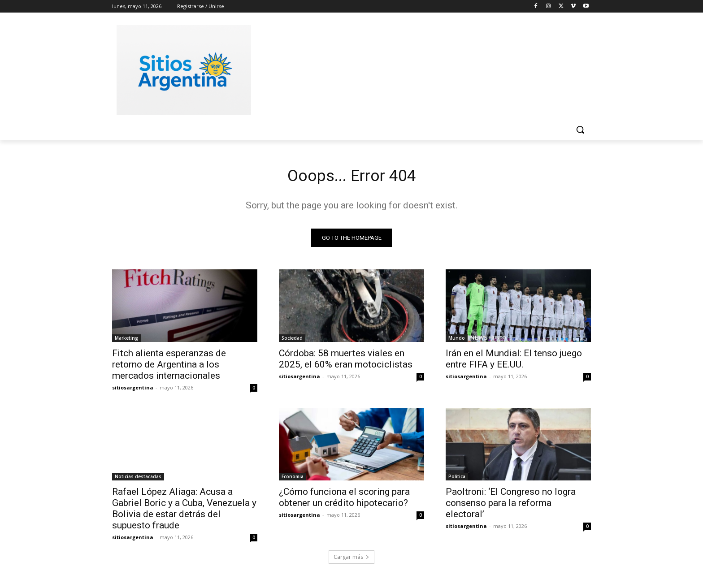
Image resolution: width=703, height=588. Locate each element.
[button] (580, 130)
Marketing (126, 341)
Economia (293, 479)
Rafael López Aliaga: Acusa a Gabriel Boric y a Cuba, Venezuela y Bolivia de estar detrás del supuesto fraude (184, 511)
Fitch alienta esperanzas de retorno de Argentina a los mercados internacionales (169, 367)
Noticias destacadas (138, 479)
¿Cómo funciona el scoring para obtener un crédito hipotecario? (344, 500)
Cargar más (351, 560)
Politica (457, 479)
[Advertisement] (419, 69)
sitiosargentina (133, 390)
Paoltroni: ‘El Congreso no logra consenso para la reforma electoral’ (511, 506)
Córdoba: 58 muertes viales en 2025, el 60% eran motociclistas (346, 361)
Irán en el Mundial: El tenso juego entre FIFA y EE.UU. (514, 361)
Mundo (457, 341)
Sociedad (292, 341)
